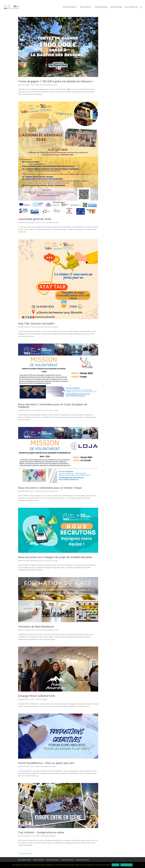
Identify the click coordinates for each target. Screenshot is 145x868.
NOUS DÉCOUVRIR (71, 2)
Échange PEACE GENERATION (36, 696)
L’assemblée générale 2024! (35, 219)
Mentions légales (126, 865)
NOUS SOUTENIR (110, 2)
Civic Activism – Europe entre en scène (41, 832)
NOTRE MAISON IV (98, 2)
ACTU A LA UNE (46, 85)
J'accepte (115, 865)
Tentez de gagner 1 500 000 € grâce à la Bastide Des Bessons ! (56, 81)
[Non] (142, 865)
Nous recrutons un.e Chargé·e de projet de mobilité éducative (56, 557)
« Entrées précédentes (25, 854)
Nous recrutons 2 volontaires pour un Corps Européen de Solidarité (53, 406)
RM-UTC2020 (25, 85)
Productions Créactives (48, 766)
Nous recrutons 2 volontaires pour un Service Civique (50, 488)
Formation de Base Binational (36, 626)
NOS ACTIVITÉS (84, 2)
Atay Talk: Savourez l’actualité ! (37, 323)
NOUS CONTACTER (121, 2)
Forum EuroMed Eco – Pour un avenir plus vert (46, 763)
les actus (54, 85)
